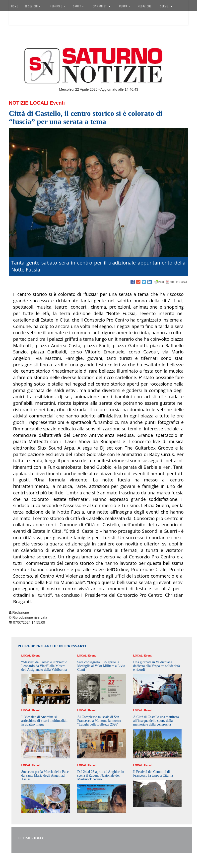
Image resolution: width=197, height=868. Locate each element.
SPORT (78, 6)
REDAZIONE (145, 6)
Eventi (57, 103)
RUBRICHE (57, 6)
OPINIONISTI (101, 6)
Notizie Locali (29, 103)
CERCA (125, 6)
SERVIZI (166, 6)
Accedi (18, 19)
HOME (15, 6)
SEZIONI (33, 6)
